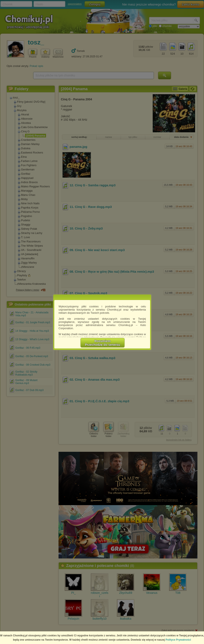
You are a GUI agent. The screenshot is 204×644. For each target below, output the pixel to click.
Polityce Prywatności (178, 640)
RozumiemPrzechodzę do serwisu (103, 343)
